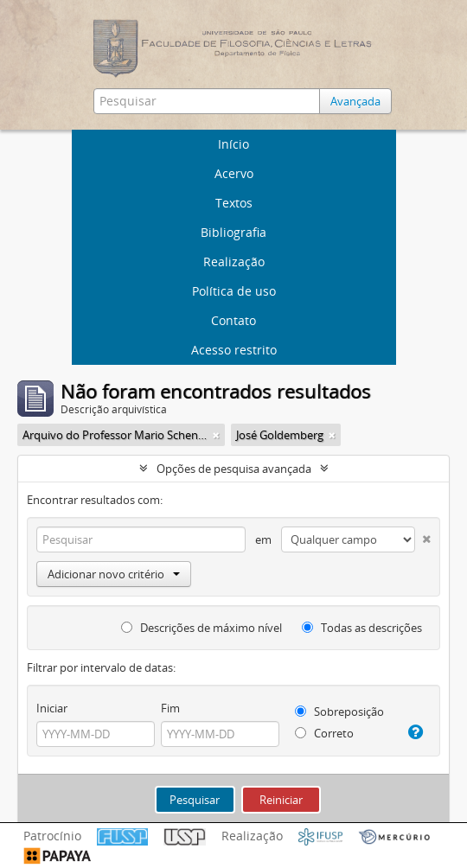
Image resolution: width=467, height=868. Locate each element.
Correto (324, 733)
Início (233, 144)
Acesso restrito (234, 350)
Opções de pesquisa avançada (234, 469)
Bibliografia (233, 232)
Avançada (355, 101)
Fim (170, 708)
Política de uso (234, 291)
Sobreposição (339, 712)
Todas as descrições (362, 628)
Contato (233, 320)
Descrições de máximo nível (202, 628)
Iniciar (52, 708)
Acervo (234, 173)
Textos (234, 203)
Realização (234, 262)
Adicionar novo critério (114, 574)
